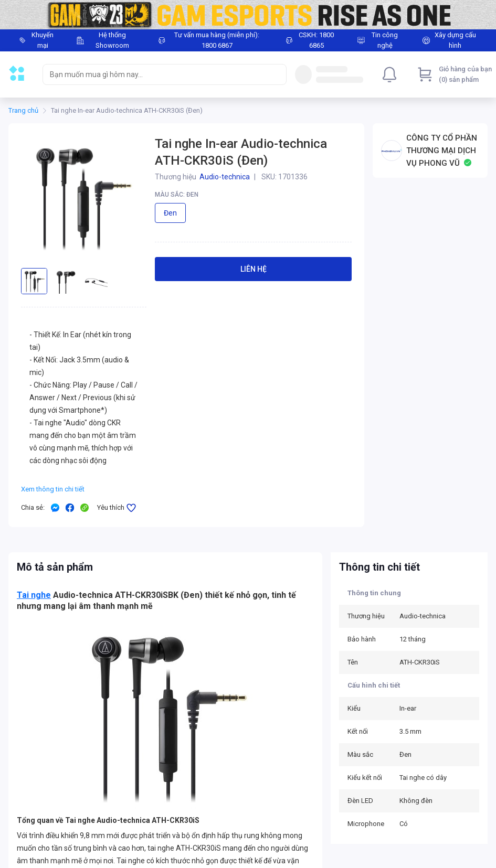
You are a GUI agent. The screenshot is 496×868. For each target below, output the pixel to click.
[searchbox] (155, 74)
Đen (170, 213)
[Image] (248, 15)
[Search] (276, 74)
